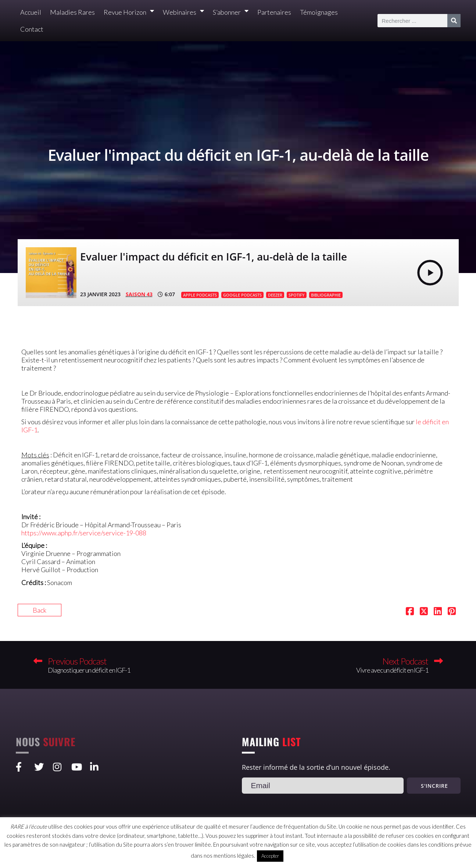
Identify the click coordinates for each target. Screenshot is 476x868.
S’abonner (231, 12)
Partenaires (274, 12)
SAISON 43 (139, 294)
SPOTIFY (297, 295)
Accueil (31, 12)
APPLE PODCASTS (200, 295)
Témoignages (319, 12)
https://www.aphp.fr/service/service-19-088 (84, 533)
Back (40, 610)
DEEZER (275, 295)
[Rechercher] (454, 21)
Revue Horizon (129, 12)
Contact (32, 29)
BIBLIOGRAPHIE (326, 295)
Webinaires (183, 12)
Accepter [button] (270, 856)
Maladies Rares (72, 12)
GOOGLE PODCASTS (242, 295)
